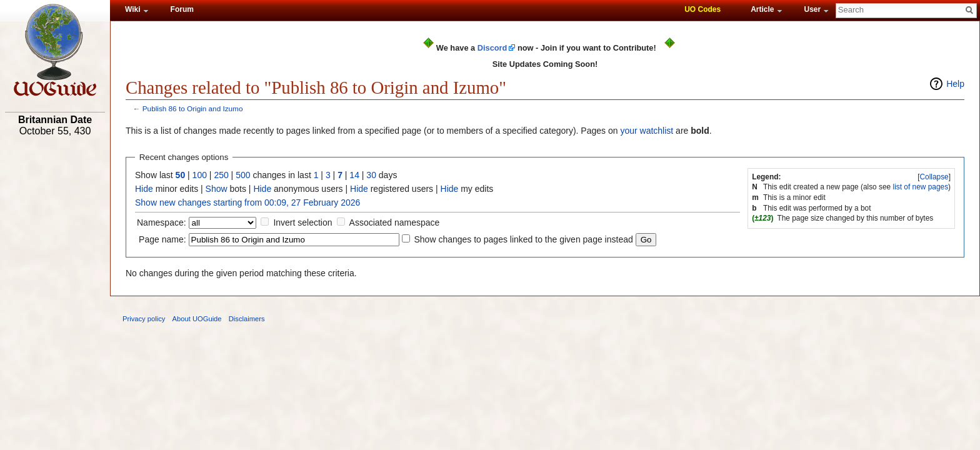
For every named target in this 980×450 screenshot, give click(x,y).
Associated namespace (395, 222)
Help (955, 84)
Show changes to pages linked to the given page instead (523, 239)
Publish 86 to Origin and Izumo (193, 108)
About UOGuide (197, 319)
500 (243, 175)
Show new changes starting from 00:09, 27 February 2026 (247, 202)
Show (217, 189)
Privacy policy (144, 319)
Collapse (934, 177)
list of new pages (921, 187)
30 (371, 175)
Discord (492, 48)
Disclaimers (247, 319)
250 (221, 175)
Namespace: (162, 222)
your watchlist (647, 131)
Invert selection (302, 222)
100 (200, 175)
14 (354, 175)
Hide (144, 189)
